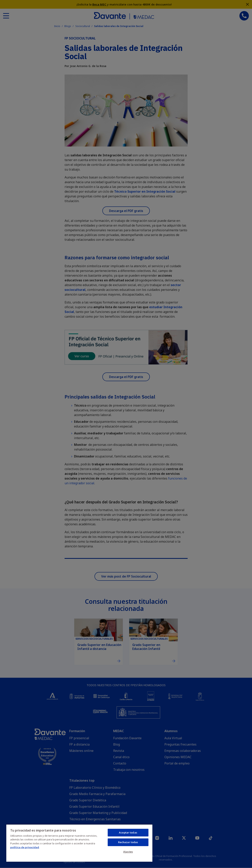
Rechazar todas (128, 842)
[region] (79, 843)
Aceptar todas (128, 833)
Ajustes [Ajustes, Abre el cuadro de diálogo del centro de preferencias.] (128, 852)
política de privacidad (25, 847)
